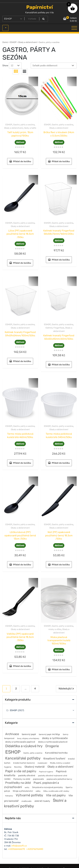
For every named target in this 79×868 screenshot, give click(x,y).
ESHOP (13, 42)
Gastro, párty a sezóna (24, 125)
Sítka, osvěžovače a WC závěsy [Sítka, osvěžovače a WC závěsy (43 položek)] (56, 791)
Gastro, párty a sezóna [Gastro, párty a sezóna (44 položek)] (33, 753)
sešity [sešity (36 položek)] (27, 787)
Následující (65, 689)
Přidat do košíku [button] (22, 161)
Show (5, 66)
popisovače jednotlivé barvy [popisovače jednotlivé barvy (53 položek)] (59, 779)
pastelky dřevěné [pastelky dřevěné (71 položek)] (27, 775)
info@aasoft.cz (19, 846)
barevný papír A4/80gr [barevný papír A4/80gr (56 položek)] (49, 734)
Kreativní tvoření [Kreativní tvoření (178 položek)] (54, 759)
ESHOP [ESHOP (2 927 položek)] (13, 752)
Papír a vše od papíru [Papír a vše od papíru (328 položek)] (21, 771)
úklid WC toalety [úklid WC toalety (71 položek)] (42, 801)
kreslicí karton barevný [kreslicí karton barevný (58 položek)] (24, 763)
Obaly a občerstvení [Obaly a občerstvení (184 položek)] (60, 767)
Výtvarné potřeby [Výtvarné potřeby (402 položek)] (29, 795)
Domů (5, 42)
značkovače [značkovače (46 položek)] (27, 801)
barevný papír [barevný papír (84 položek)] (29, 734)
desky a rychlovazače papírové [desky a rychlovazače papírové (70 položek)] (20, 742)
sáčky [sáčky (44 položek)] (38, 791)
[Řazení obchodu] (54, 66)
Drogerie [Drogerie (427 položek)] (52, 746)
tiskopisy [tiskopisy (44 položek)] (9, 796)
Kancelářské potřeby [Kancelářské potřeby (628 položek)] (23, 758)
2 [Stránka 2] (16, 689)
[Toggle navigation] (74, 28)
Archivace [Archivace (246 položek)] (12, 734)
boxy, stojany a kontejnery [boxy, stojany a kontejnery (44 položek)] (28, 738)
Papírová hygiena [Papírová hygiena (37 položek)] (46, 772)
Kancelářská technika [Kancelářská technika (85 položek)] (56, 753)
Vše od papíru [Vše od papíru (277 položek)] (56, 795)
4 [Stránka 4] (35, 689)
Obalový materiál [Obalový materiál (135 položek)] (35, 767)
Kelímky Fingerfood (55, 328)
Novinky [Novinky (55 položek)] (18, 767)
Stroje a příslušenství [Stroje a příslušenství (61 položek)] (23, 791)
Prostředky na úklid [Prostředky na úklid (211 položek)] (18, 783)
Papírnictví (40, 7)
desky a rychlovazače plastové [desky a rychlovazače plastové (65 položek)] (53, 742)
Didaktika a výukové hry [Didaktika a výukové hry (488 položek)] (24, 746)
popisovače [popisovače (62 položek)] (38, 779)
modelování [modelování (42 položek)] (42, 763)
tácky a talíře (30, 128)
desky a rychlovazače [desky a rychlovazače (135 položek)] (55, 738)
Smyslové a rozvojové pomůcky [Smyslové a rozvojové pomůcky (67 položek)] (47, 787)
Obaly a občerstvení (28, 42)
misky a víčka (55, 629)
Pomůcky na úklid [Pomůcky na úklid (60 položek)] (22, 779)
